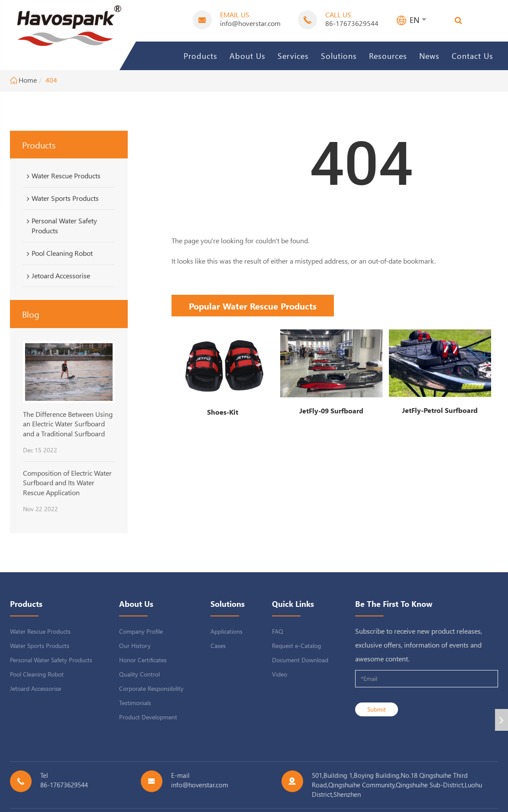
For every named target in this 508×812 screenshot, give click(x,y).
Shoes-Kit (223, 412)
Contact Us (472, 56)
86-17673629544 (352, 23)
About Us (248, 56)
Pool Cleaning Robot (58, 253)
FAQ (278, 631)
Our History (135, 646)
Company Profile (141, 631)
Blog (31, 314)
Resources (388, 56)
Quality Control (139, 674)
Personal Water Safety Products (60, 226)
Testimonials (135, 703)
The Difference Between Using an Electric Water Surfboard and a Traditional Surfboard (68, 424)
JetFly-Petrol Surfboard (440, 410)
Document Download (300, 660)
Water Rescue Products (62, 176)
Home (28, 80)
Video (280, 674)
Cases (218, 646)
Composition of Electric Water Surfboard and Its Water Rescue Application (67, 483)
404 (51, 80)
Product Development (148, 717)
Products (201, 56)
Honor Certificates (143, 660)
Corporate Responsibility (151, 688)
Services (293, 56)
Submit (377, 709)
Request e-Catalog (296, 646)
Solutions (339, 56)
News (429, 56)
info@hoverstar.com (250, 23)
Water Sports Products (61, 198)
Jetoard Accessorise (57, 276)
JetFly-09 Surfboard (331, 411)
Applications (226, 631)
